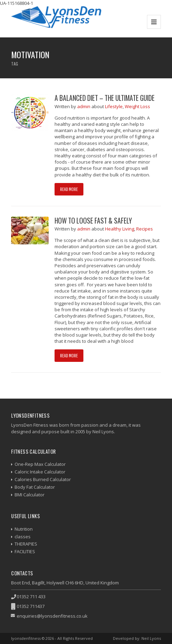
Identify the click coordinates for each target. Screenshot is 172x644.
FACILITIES (25, 551)
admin (84, 106)
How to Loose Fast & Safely (93, 221)
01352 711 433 (31, 597)
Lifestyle (114, 106)
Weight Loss (137, 106)
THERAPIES (26, 544)
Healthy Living (120, 229)
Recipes (145, 229)
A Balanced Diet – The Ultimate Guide (105, 98)
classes (23, 537)
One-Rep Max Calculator (40, 464)
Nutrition (24, 529)
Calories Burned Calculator (43, 479)
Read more (69, 189)
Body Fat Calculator (35, 487)
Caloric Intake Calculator (40, 472)
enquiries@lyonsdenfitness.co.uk (52, 616)
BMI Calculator (30, 495)
